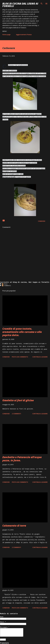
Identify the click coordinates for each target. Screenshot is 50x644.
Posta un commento (20, 357)
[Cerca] (42, 4)
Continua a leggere (40, 357)
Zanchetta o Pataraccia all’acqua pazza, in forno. (22, 459)
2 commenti (16, 414)
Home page (6, 35)
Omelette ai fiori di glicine (18, 400)
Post (5, 284)
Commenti (7, 286)
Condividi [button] (42, 221)
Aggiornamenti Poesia (24, 35)
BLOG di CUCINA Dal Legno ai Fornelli (20, 5)
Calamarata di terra (14, 526)
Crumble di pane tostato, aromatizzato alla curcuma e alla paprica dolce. (22, 332)
